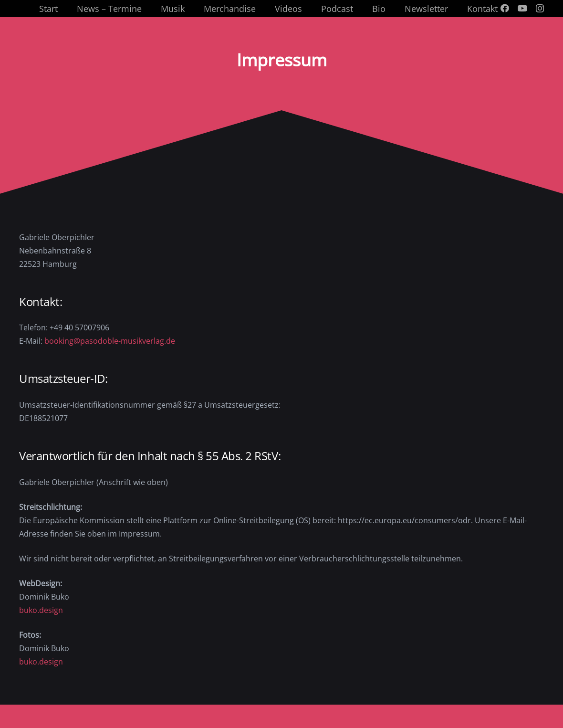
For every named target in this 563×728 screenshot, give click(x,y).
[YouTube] (522, 8)
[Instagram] (540, 9)
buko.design (41, 610)
